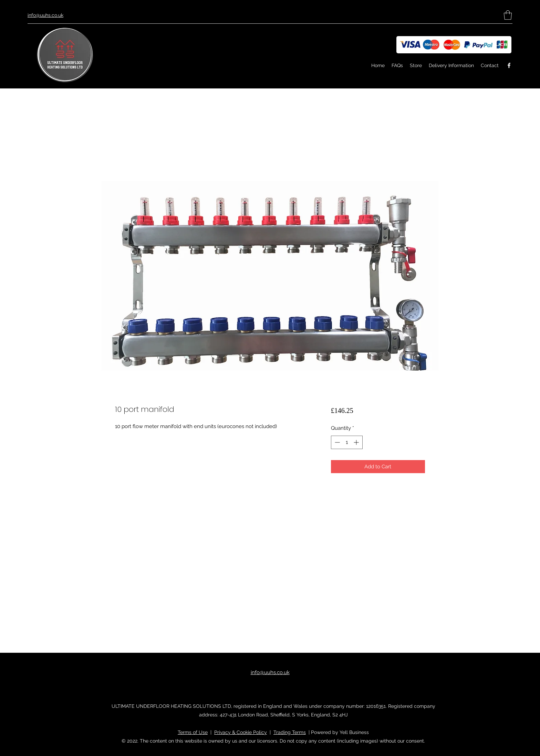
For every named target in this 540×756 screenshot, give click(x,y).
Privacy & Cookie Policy (241, 732)
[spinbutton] (347, 442)
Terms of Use (193, 732)
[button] (508, 15)
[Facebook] (509, 65)
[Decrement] (337, 442)
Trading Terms (290, 732)
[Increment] (357, 442)
